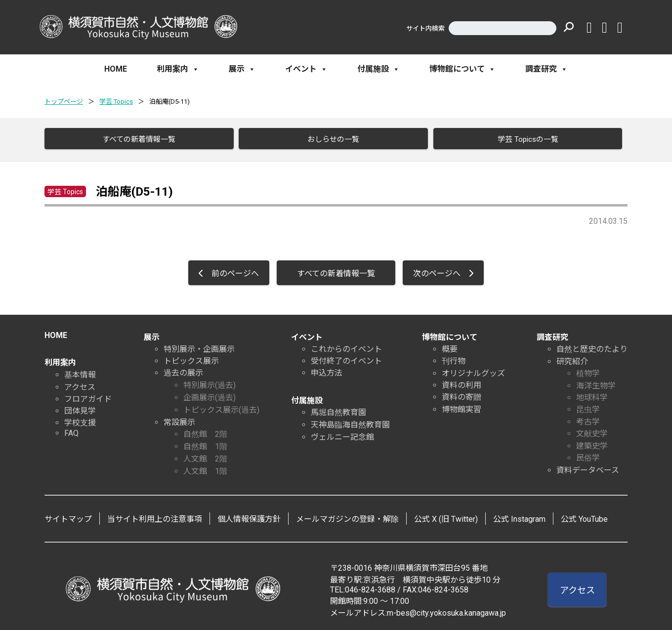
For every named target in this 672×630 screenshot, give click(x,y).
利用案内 (178, 69)
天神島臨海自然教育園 (350, 422)
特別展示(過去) (210, 382)
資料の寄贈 (462, 394)
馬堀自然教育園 (338, 409)
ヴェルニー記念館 (342, 434)
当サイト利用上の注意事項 (155, 516)
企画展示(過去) (210, 395)
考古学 (588, 419)
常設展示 (179, 419)
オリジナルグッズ (473, 370)
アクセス (80, 384)
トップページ (64, 102)
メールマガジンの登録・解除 (347, 516)
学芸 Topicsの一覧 (524, 139)
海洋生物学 (596, 383)
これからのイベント (346, 346)
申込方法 (327, 370)
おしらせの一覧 (330, 139)
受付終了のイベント (346, 358)
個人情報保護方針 (249, 516)
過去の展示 (183, 370)
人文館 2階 (205, 456)
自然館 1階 (205, 443)
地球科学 (592, 395)
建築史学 (592, 443)
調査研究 (546, 69)
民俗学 (588, 455)
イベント (306, 69)
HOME (116, 69)
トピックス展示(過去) (221, 407)
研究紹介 (572, 358)
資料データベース (588, 467)
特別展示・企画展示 (199, 346)
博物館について (462, 69)
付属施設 (378, 69)
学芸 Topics (116, 102)
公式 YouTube (584, 516)
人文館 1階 (205, 468)
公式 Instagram (519, 516)
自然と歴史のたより (592, 346)
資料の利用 (462, 382)
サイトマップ (68, 516)
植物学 (588, 370)
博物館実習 (462, 406)
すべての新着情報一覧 (135, 139)
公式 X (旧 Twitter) (446, 516)
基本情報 (80, 372)
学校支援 (80, 420)
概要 (450, 346)
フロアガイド (88, 396)
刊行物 (454, 358)
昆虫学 (588, 406)
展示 (242, 69)
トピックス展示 (191, 358)
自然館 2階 (205, 431)
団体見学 (80, 408)
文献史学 (592, 431)
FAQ (71, 430)
